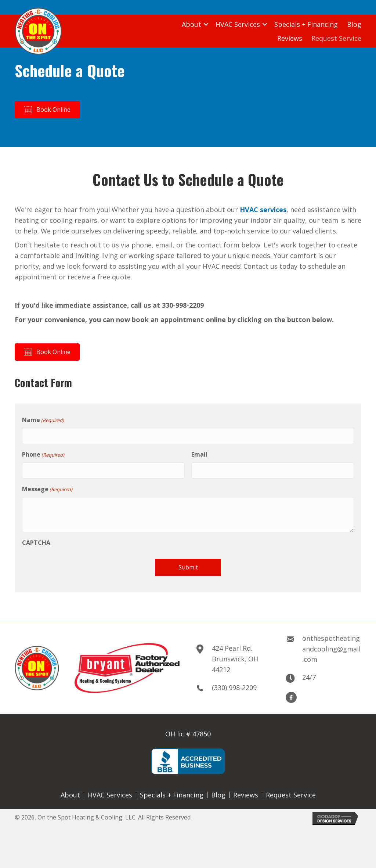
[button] (206, 24)
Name (43, 420)
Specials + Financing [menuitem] (172, 791)
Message (47, 485)
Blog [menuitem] (218, 791)
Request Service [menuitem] (291, 791)
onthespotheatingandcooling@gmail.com (331, 645)
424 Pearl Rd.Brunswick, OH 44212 (235, 655)
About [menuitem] (70, 791)
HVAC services (263, 210)
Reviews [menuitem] (246, 791)
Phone (43, 453)
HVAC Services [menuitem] (110, 791)
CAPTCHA (36, 539)
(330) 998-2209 (234, 684)
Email (199, 453)
